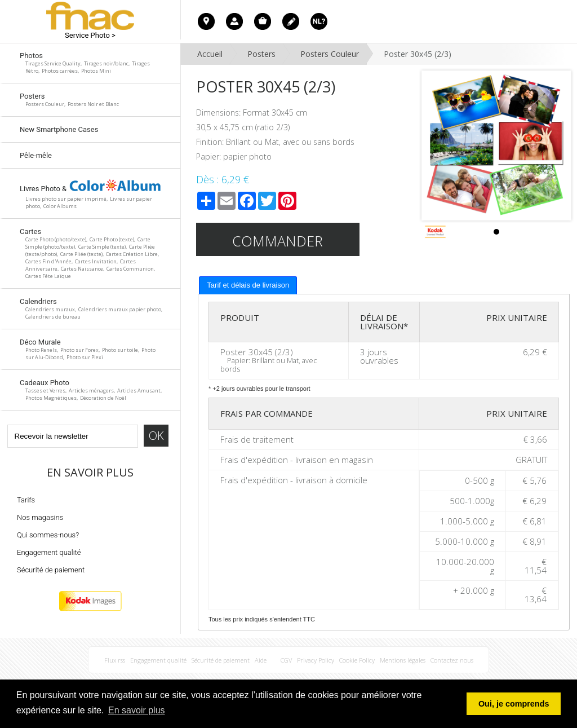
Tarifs (26, 500)
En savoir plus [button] (137, 710)
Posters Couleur (330, 54)
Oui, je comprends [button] (514, 704)
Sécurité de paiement (51, 570)
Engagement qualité (49, 552)
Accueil (210, 54)
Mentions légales (403, 660)
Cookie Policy (357, 660)
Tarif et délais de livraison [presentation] (248, 285)
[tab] (248, 285)
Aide (261, 660)
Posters (261, 54)
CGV (286, 660)
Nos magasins (40, 517)
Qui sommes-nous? (48, 535)
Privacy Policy (316, 660)
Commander (278, 241)
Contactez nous (452, 660)
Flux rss (115, 660)
